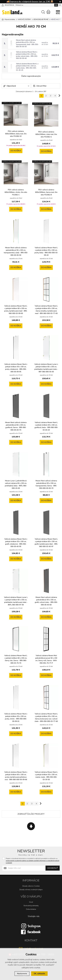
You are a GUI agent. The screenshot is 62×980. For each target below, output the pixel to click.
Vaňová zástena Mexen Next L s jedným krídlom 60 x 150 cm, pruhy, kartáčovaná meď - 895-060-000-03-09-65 (16, 310)
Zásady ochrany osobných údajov (31, 890)
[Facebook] (31, 932)
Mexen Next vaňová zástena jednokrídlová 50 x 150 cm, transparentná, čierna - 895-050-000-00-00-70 (46, 484)
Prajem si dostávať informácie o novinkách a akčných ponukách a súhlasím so (33, 861)
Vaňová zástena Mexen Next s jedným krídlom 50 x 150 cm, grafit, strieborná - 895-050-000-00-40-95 (16, 543)
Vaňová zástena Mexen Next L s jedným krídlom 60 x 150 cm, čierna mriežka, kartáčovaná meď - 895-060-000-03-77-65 (46, 310)
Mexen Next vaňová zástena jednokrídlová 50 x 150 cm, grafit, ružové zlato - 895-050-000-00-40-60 (46, 601)
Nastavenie (22, 974)
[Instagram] (31, 926)
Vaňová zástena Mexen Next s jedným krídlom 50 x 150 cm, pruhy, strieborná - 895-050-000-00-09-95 (16, 368)
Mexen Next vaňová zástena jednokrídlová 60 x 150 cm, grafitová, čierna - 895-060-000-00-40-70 (16, 426)
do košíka (16, 151)
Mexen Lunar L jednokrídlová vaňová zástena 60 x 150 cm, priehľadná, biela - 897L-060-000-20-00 (16, 484)
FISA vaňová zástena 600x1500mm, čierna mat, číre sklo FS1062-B (46, 192)
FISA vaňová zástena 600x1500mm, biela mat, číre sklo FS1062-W (16, 134)
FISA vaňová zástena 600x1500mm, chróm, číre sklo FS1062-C (16, 192)
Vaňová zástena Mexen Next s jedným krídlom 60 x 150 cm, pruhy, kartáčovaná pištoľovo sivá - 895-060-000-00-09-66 (16, 776)
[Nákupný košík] (48, 12)
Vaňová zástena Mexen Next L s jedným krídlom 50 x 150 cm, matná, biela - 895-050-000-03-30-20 (27, 67)
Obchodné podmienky (31, 906)
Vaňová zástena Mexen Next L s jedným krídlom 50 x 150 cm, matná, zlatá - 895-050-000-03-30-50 (46, 776)
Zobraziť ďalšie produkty (31, 814)
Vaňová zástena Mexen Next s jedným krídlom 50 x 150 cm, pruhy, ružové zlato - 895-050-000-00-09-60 (27, 55)
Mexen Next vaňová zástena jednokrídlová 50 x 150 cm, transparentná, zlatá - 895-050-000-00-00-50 (27, 43)
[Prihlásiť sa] (3, 5)
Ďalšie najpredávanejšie (31, 76)
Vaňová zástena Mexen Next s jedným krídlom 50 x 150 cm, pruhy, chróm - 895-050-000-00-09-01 (16, 718)
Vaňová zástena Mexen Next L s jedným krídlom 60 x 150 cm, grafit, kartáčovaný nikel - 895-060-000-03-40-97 (46, 543)
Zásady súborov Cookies (31, 886)
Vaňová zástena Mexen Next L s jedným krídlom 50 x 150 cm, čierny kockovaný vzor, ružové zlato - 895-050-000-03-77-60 (46, 718)
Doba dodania (31, 909)
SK (56, 5)
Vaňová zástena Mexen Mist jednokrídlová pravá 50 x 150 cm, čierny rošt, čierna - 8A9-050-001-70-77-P (46, 659)
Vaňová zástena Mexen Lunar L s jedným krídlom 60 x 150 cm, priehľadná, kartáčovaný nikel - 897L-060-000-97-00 (16, 601)
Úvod (31, 902)
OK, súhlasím (39, 974)
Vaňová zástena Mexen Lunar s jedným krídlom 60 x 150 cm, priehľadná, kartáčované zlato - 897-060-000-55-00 (46, 368)
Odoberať (53, 868)
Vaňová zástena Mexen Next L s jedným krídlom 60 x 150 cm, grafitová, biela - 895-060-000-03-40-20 (46, 426)
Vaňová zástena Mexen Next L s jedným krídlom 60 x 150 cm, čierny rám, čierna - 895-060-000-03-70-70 (16, 659)
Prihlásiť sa (19, 5)
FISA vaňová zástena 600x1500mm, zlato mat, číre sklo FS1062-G (46, 134)
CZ (60, 5)
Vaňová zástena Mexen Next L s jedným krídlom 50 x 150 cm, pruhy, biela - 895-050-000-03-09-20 (46, 251)
